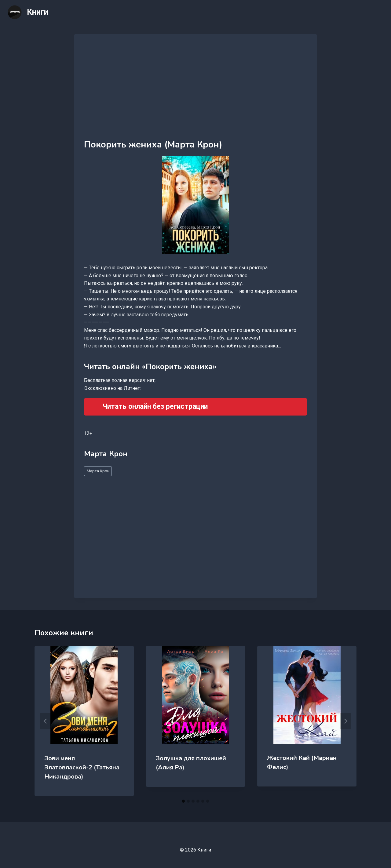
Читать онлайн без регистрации (155, 407)
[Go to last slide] (46, 721)
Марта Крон (98, 471)
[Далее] (345, 721)
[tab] (183, 801)
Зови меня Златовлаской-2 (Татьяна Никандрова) (82, 767)
